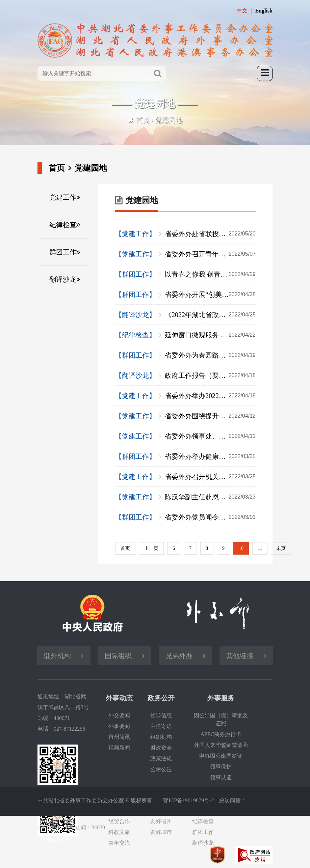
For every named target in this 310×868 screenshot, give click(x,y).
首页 (143, 120)
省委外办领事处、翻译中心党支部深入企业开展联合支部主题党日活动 (210, 436)
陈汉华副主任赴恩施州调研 (210, 497)
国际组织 (118, 656)
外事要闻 (119, 726)
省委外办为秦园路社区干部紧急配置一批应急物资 (210, 355)
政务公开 (161, 698)
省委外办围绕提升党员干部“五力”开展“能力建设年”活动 (210, 416)
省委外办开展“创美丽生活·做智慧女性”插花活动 (210, 295)
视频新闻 (119, 748)
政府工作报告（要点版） (210, 375)
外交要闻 (119, 715)
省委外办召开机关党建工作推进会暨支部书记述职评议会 (210, 477)
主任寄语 (161, 726)
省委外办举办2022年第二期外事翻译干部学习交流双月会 (210, 396)
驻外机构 (57, 656)
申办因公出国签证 (221, 756)
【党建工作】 (135, 234)
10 (241, 548)
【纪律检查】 (135, 335)
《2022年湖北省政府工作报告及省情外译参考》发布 (210, 315)
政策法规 (161, 759)
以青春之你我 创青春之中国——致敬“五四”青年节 (210, 274)
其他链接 (240, 656)
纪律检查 (63, 225)
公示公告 (161, 769)
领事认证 (221, 777)
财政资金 (161, 748)
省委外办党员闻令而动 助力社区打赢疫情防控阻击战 (210, 517)
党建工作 (63, 197)
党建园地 (169, 120)
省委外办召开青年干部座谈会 (210, 254)
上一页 (151, 548)
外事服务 (221, 698)
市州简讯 (119, 737)
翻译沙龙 (63, 279)
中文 (242, 11)
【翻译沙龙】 (135, 315)
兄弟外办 (179, 656)
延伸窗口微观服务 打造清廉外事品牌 (210, 335)
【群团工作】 (135, 274)
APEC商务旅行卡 (221, 734)
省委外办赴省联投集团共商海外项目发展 (210, 234)
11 (260, 548)
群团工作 (63, 252)
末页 (281, 548)
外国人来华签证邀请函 (221, 745)
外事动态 (119, 698)
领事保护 (221, 767)
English (264, 11)
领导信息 (161, 715)
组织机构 (161, 737)
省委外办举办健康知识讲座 (210, 456)
